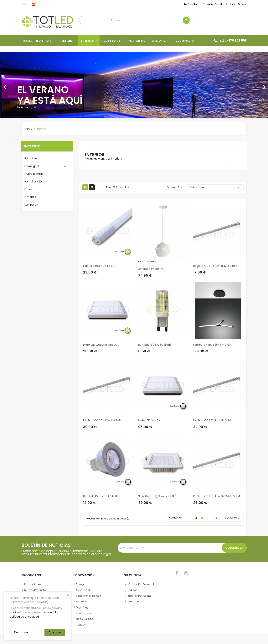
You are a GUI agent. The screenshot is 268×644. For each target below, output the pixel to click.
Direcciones (134, 602)
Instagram (186, 573)
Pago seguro (84, 607)
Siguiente (232, 518)
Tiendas (81, 625)
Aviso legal (83, 590)
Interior (32, 146)
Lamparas (31, 205)
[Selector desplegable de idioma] (42, 4)
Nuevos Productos (36, 590)
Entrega (81, 584)
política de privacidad (24, 617)
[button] (20, 85)
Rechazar (21, 632)
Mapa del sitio (85, 619)
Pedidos (132, 590)
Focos (28, 189)
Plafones (30, 197)
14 (216, 518)
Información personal (140, 584)
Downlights (32, 166)
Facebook (177, 573)
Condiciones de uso (88, 596)
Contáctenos (84, 613)
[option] (134, 85)
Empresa (81, 602)
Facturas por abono (139, 596)
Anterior (175, 518)
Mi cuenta (191, 4)
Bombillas (31, 158)
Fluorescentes (34, 174)
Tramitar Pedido (213, 4)
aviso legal (49, 612)
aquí (13, 612)
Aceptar (55, 632)
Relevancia (215, 187)
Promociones (33, 584)
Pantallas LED (33, 181)
